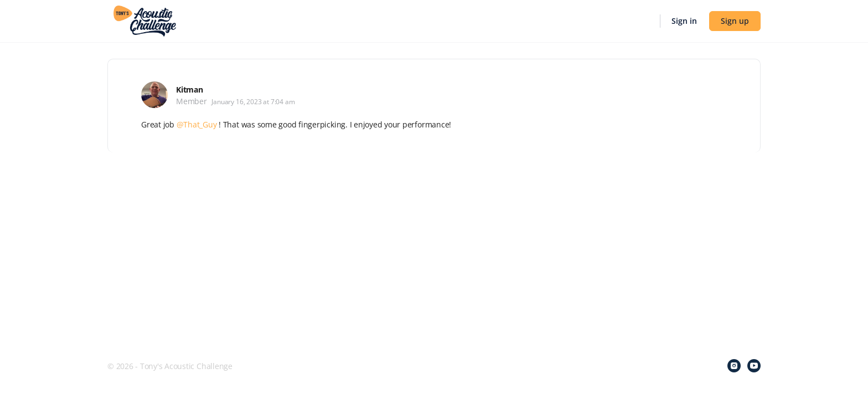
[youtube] (754, 366)
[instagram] (734, 366)
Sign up (735, 21)
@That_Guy (197, 124)
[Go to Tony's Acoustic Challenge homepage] (145, 20)
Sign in (684, 21)
